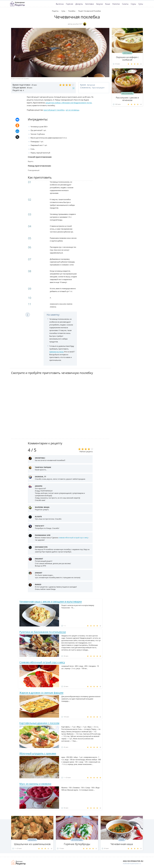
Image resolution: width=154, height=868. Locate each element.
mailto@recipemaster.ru (132, 863)
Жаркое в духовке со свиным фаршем (41, 693)
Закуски (99, 4)
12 (73, 88)
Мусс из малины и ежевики (35, 784)
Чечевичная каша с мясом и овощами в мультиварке (51, 601)
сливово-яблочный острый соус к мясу (73, 538)
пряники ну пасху (56, 352)
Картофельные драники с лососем (39, 723)
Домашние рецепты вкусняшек (18, 862)
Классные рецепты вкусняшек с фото (17, 4)
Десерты (79, 4)
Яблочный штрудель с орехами (38, 753)
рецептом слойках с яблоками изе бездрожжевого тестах (69, 103)
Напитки (116, 4)
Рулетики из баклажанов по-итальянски (43, 632)
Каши (108, 4)
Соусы (133, 4)
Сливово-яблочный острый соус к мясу (42, 662)
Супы (141, 4)
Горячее (69, 4)
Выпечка (60, 4)
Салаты (125, 4)
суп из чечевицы (72, 110)
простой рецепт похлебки (54, 110)
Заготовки (89, 4)
